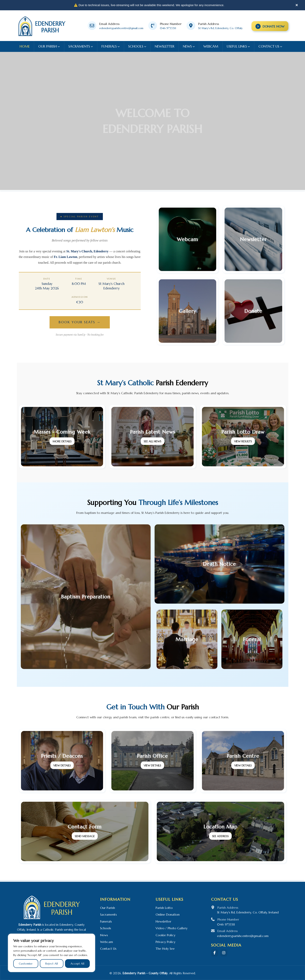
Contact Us (108, 949)
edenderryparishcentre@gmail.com (121, 28)
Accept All (77, 964)
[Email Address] (92, 26)
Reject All (52, 964)
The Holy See (165, 949)
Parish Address (209, 24)
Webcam (107, 942)
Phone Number (171, 24)
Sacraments (108, 914)
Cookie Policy (165, 935)
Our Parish (108, 908)
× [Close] (297, 5)
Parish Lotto (164, 908)
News (104, 935)
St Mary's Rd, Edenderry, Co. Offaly (220, 28)
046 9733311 (168, 28)
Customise (26, 964)
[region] (52, 953)
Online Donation (168, 914)
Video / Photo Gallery (172, 928)
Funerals (106, 921)
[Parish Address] (191, 26)
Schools (106, 928)
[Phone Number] (153, 26)
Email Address (109, 24)
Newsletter (163, 921)
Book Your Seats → (80, 322)
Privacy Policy (165, 942)
